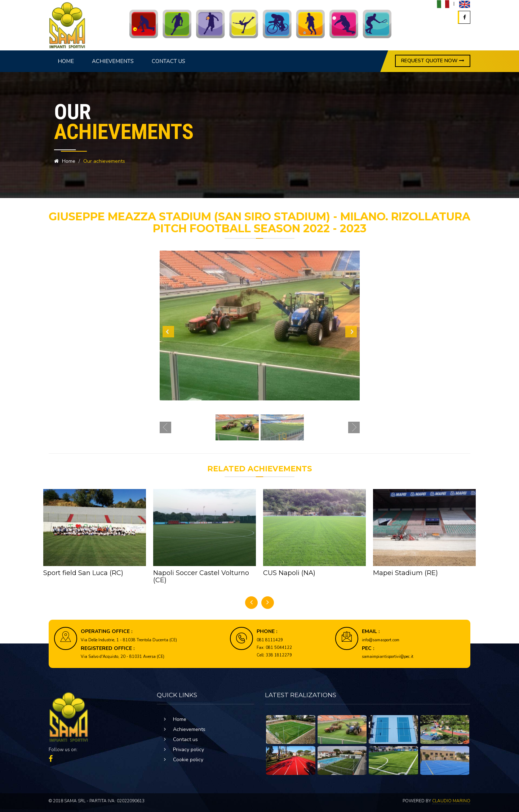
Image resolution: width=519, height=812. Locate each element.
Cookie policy (188, 760)
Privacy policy (188, 750)
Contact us (168, 61)
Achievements (113, 61)
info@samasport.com (381, 640)
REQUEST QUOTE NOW (433, 61)
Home (66, 61)
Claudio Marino (451, 801)
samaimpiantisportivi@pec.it (388, 657)
